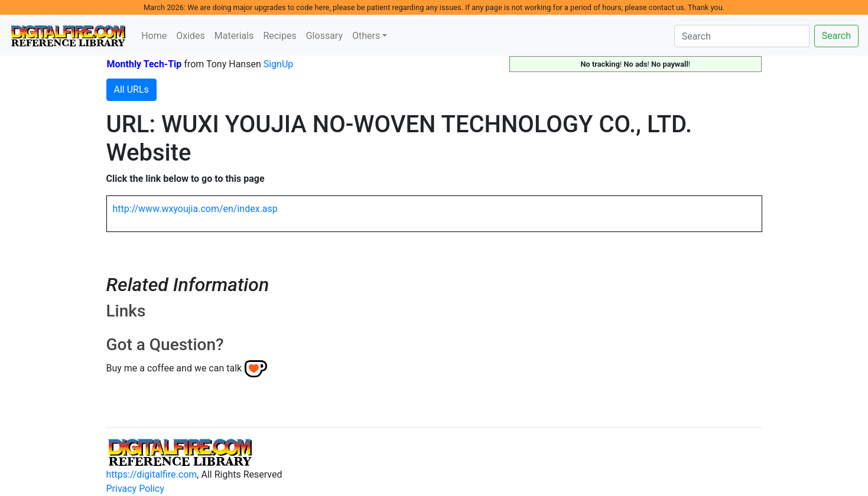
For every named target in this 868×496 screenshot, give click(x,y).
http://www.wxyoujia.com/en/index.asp (195, 209)
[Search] (742, 36)
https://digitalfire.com (152, 474)
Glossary (324, 36)
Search (836, 36)
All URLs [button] (131, 89)
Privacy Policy (136, 489)
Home (154, 36)
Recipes (279, 36)
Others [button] (366, 36)
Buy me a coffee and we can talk (174, 368)
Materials (234, 36)
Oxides (191, 36)
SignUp (279, 64)
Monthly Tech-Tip (144, 64)
